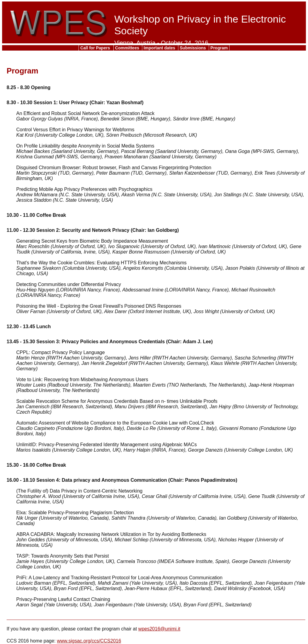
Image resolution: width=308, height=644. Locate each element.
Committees (128, 48)
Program (219, 48)
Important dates (160, 48)
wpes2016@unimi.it (159, 629)
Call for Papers (96, 48)
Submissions (194, 48)
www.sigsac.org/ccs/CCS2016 (89, 641)
